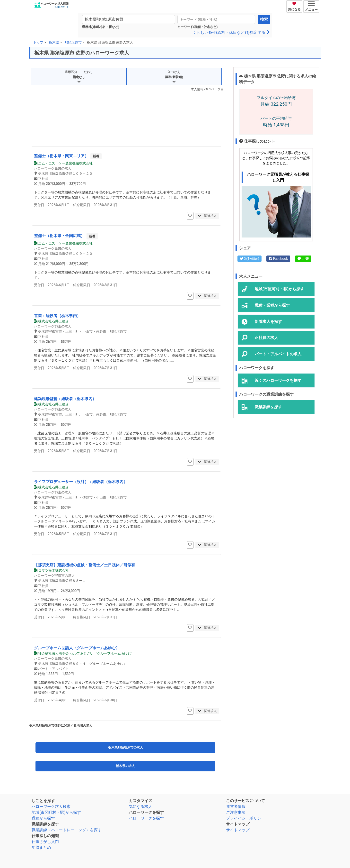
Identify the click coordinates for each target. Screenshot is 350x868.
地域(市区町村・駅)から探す (56, 812)
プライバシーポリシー (245, 818)
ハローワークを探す (146, 818)
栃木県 (54, 42)
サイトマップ (238, 830)
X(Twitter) (249, 259)
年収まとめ (41, 847)
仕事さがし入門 (45, 842)
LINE (303, 259)
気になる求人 (140, 807)
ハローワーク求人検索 (51, 807)
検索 (264, 19)
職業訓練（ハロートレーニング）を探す (67, 830)
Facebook (278, 259)
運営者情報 (236, 807)
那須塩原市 (73, 42)
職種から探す (43, 818)
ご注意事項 (236, 812)
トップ (38, 42)
